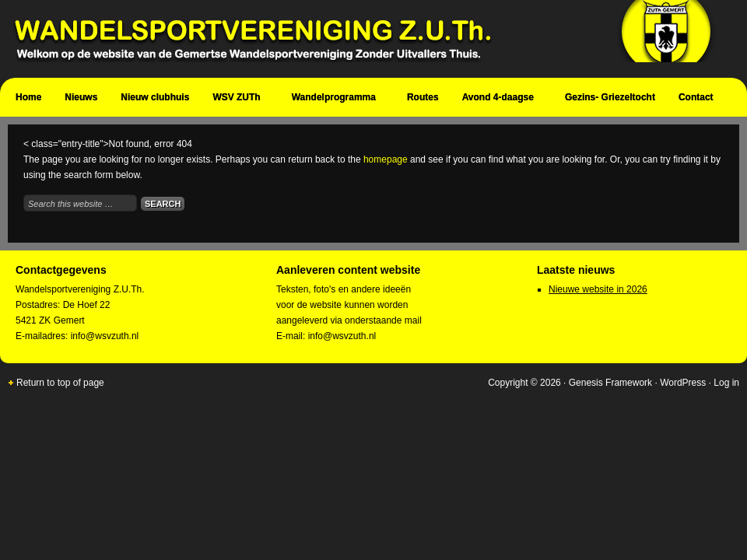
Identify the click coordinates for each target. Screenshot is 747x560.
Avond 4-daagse (500, 100)
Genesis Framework (610, 383)
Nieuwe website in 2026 (598, 289)
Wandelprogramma (336, 100)
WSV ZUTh (238, 100)
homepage (386, 159)
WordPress (683, 383)
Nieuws (81, 97)
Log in (726, 383)
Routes (423, 97)
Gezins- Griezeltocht (610, 97)
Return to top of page (60, 383)
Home (28, 97)
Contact (698, 100)
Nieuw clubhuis (155, 97)
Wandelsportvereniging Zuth (366, 39)
